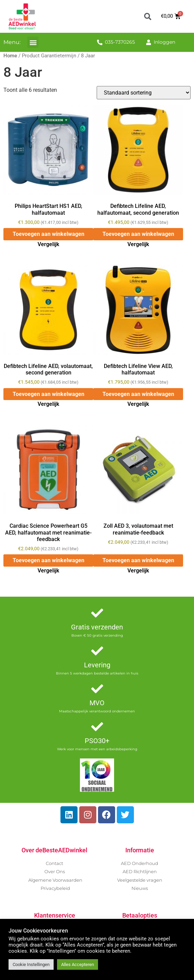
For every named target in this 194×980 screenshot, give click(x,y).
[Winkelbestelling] (144, 93)
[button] (148, 16)
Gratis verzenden (97, 627)
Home (10, 56)
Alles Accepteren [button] (78, 964)
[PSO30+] (97, 727)
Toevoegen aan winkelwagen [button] (48, 234)
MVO (97, 703)
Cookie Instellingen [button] (31, 964)
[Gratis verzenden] (97, 613)
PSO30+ (97, 741)
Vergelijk (48, 244)
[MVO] (97, 689)
